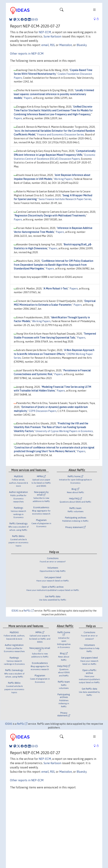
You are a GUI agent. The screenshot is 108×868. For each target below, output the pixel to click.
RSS (52, 45)
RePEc (29, 611)
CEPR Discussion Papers (43, 411)
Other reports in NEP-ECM (27, 54)
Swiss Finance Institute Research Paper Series (65, 199)
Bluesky (82, 45)
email (45, 45)
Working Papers (63, 179)
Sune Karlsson (52, 36)
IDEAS (15, 611)
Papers (28, 98)
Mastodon (66, 45)
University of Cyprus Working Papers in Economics (64, 431)
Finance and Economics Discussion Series (61, 135)
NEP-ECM (45, 32)
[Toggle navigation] (62, 11)
